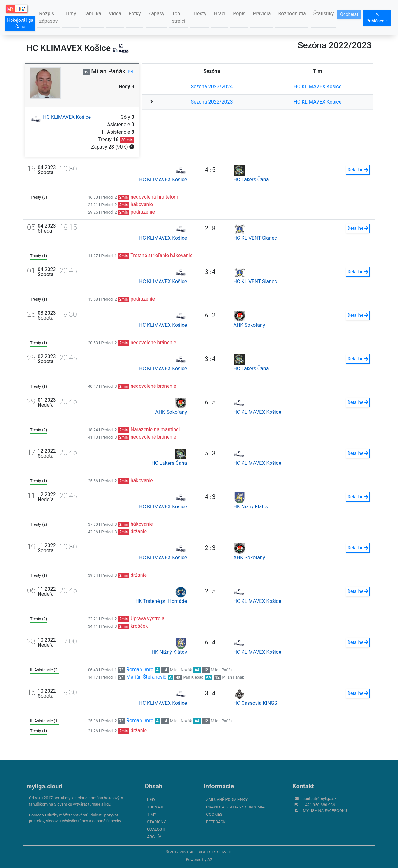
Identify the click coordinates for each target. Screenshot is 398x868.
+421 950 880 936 (319, 805)
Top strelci (178, 17)
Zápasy (156, 14)
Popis (239, 14)
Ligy (151, 799)
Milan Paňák (222, 670)
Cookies (214, 814)
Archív (154, 837)
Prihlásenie (377, 18)
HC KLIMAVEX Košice (317, 87)
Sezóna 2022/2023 (212, 102)
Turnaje (156, 807)
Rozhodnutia (292, 14)
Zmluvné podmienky (227, 799)
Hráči (220, 14)
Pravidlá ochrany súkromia (235, 807)
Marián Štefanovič (146, 677)
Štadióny (156, 822)
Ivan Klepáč (193, 677)
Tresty (200, 14)
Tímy (70, 14)
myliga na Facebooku (325, 811)
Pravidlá (262, 14)
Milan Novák (181, 670)
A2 (210, 859)
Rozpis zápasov (48, 17)
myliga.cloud (44, 786)
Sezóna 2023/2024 (212, 87)
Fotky (135, 14)
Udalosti (156, 829)
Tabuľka (93, 14)
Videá (115, 14)
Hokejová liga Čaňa (20, 23)
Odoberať (349, 14)
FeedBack (216, 822)
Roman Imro (140, 669)
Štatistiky (324, 14)
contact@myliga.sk (319, 799)
